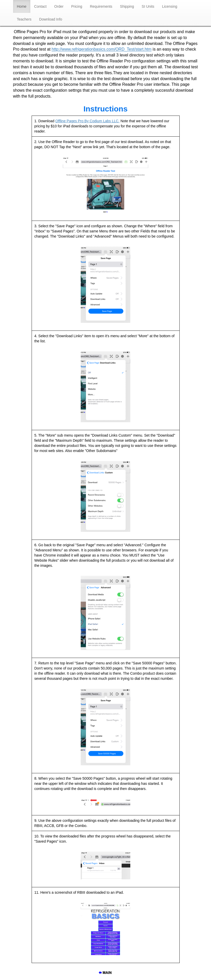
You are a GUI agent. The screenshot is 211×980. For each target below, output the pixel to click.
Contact (40, 6)
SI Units (148, 6)
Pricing (77, 6)
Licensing (169, 6)
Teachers (24, 19)
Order (59, 6)
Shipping (127, 6)
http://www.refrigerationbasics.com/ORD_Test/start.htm (102, 49)
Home (24, 6)
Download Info (51, 19)
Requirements (101, 6)
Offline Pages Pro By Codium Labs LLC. (87, 121)
